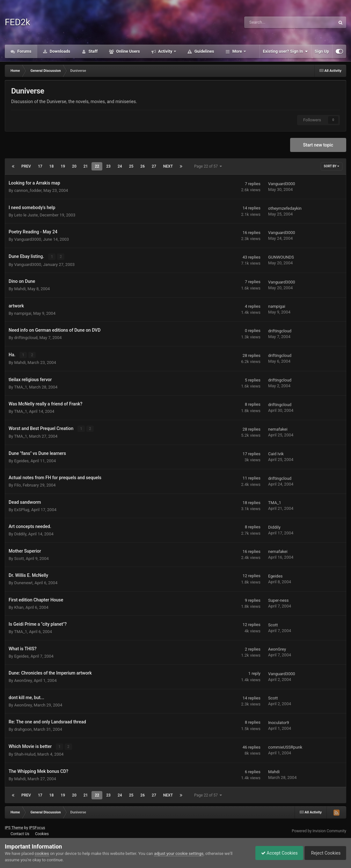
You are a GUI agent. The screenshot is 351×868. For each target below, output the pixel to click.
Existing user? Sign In (285, 51)
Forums (24, 51)
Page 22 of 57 (208, 166)
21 (86, 166)
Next (168, 166)
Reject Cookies (324, 853)
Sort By (332, 166)
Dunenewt (23, 582)
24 (120, 166)
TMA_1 (21, 386)
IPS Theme (14, 827)
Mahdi (20, 288)
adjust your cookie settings (179, 853)
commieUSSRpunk (285, 747)
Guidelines (204, 51)
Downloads (60, 51)
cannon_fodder (28, 190)
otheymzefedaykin (285, 208)
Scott (19, 558)
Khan (19, 607)
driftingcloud (26, 337)
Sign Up (322, 51)
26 (143, 166)
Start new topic (318, 145)
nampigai (23, 313)
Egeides (21, 460)
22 (97, 166)
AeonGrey (277, 649)
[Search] (274, 22)
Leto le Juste (26, 215)
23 (108, 166)
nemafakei (278, 429)
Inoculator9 (279, 722)
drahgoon (23, 729)
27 (154, 166)
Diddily (20, 533)
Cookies (42, 833)
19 (63, 166)
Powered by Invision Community (319, 830)
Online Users (128, 51)
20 (74, 166)
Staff (92, 51)
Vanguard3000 (282, 184)
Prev (26, 166)
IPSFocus (37, 827)
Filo (17, 484)
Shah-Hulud (25, 754)
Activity (165, 51)
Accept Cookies (276, 853)
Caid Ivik (276, 453)
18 (52, 166)
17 (40, 166)
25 (131, 166)
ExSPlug (22, 509)
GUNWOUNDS (281, 257)
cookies (42, 853)
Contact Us (20, 833)
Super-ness (278, 600)
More (237, 51)
